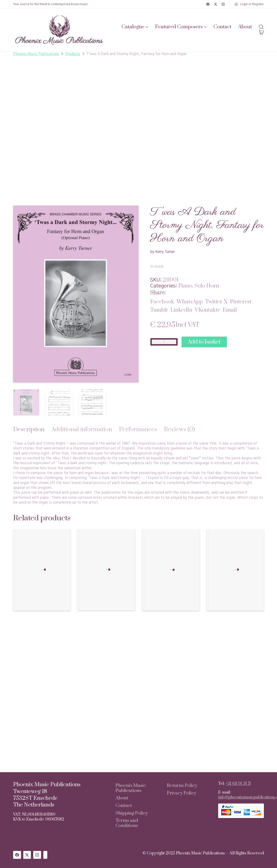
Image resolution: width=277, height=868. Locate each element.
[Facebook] (208, 4)
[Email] (230, 310)
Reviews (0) (179, 430)
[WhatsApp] (190, 302)
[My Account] (249, 4)
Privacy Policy (182, 793)
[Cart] (261, 33)
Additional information (82, 430)
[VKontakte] (207, 310)
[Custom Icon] (45, 855)
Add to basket (204, 342)
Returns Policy (182, 786)
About (122, 798)
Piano (185, 286)
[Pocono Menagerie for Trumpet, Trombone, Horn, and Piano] (235, 570)
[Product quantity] (164, 342)
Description (29, 430)
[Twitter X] (216, 4)
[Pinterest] (241, 302)
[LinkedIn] (181, 310)
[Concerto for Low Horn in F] (171, 570)
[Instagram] (223, 4)
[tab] (29, 430)
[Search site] (261, 27)
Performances (138, 430)
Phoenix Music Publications (131, 788)
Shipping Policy (132, 813)
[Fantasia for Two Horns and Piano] (106, 570)
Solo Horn (207, 286)
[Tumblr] (159, 310)
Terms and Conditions (127, 823)
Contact (124, 806)
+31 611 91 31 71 (238, 784)
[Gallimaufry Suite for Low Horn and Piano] (42, 570)
